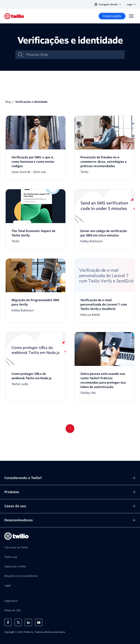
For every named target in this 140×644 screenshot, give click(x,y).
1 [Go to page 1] (70, 429)
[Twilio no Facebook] (8, 622)
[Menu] (131, 16)
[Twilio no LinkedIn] (28, 622)
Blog (8, 102)
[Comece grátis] (112, 16)
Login (131, 4)
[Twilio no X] (18, 622)
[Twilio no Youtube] (39, 622)
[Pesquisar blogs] (74, 55)
